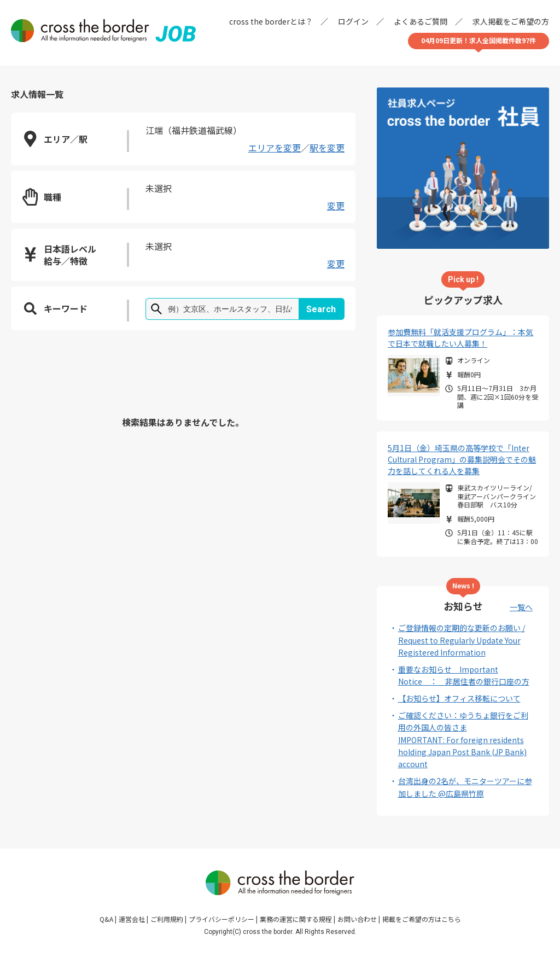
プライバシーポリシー (221, 919)
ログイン (353, 21)
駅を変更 (327, 148)
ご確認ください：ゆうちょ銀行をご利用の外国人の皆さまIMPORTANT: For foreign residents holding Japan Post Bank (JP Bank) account (463, 740)
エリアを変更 (275, 148)
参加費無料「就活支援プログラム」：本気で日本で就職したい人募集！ (460, 338)
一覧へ (521, 607)
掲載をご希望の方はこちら (422, 919)
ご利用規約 (167, 919)
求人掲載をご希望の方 (511, 21)
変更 (336, 206)
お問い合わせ (357, 919)
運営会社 (132, 919)
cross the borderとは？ (271, 21)
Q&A (106, 919)
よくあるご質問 (421, 21)
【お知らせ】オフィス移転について (459, 698)
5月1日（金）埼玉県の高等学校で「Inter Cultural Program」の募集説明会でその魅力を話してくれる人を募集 (462, 459)
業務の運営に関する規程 (296, 919)
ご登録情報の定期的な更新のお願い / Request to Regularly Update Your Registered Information (462, 640)
